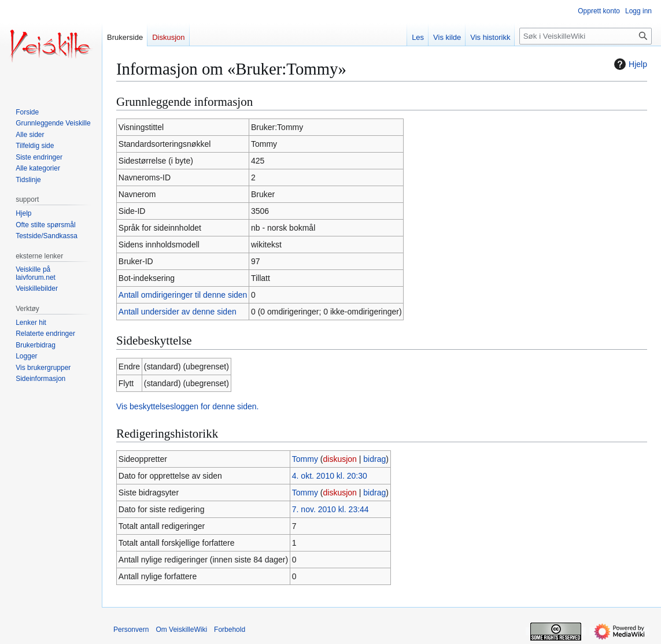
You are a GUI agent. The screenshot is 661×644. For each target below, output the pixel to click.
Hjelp (629, 64)
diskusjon (339, 459)
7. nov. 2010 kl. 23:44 (330, 509)
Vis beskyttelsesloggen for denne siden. (187, 406)
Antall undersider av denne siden (178, 312)
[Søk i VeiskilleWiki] (586, 36)
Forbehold (230, 630)
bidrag (374, 459)
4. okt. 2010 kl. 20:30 (330, 476)
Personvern (131, 630)
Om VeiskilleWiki (181, 630)
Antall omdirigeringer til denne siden (183, 295)
